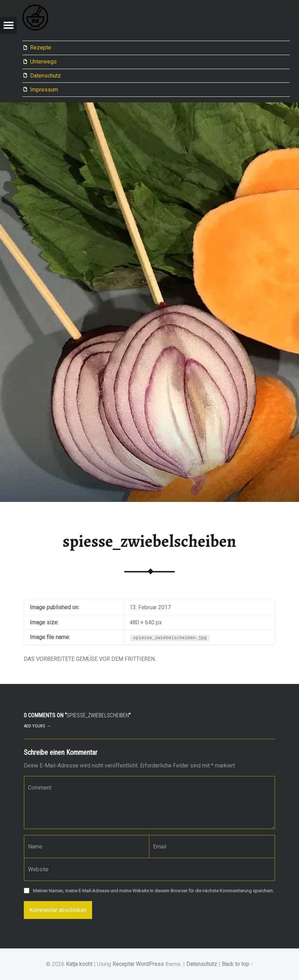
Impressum (44, 90)
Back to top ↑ (238, 964)
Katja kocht (79, 964)
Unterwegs (43, 62)
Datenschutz (46, 76)
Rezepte (41, 48)
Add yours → (37, 726)
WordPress (150, 964)
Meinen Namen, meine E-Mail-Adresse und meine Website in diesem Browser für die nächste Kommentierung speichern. (153, 891)
